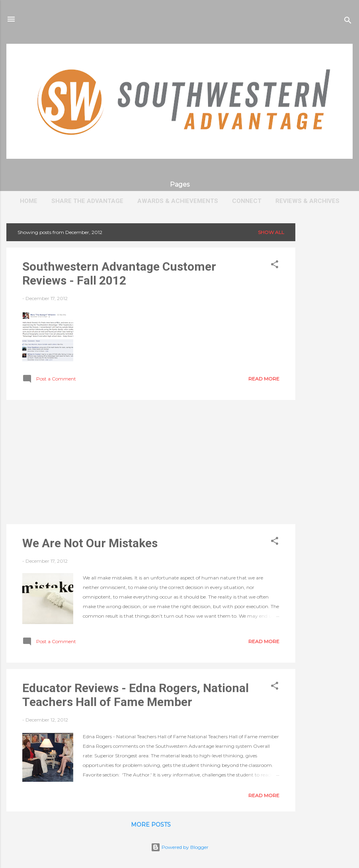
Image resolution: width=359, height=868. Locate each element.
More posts (151, 825)
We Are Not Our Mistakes (90, 543)
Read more (264, 379)
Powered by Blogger (180, 847)
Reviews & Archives (307, 201)
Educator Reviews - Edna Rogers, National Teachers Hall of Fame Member (136, 695)
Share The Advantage (87, 201)
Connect (247, 201)
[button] (275, 266)
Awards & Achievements (178, 201)
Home (29, 201)
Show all (271, 232)
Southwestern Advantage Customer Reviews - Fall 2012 (119, 273)
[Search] (348, 22)
